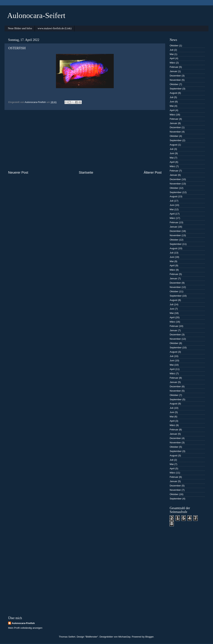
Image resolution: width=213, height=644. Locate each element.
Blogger (149, 637)
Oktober (174, 46)
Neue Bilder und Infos (20, 28)
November (175, 80)
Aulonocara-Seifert (36, 16)
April (172, 58)
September (176, 89)
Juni (172, 102)
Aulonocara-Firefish (23, 623)
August (173, 93)
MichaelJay (124, 637)
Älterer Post (153, 172)
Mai (172, 54)
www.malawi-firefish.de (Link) (55, 28)
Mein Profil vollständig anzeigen (25, 628)
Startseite (86, 172)
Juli (171, 50)
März (172, 63)
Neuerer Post (18, 172)
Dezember (175, 76)
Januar (173, 71)
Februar (174, 67)
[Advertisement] (85, 140)
